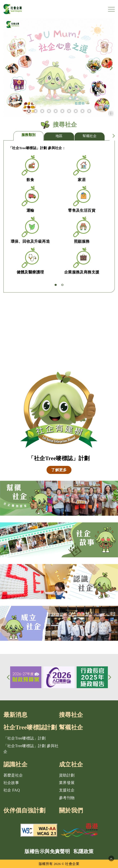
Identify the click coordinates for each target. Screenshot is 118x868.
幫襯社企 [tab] (90, 136)
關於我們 (71, 811)
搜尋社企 (71, 715)
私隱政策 (84, 851)
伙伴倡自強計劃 (25, 811)
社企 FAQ (12, 790)
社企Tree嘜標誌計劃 (30, 727)
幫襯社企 (71, 727)
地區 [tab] (59, 136)
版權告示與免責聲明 (47, 851)
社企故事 (11, 783)
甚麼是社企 (13, 775)
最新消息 (16, 715)
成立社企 (71, 765)
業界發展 (67, 783)
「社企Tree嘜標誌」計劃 (25, 738)
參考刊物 (67, 798)
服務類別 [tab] (29, 135)
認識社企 (16, 765)
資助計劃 (67, 775)
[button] (111, 113)
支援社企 (67, 790)
